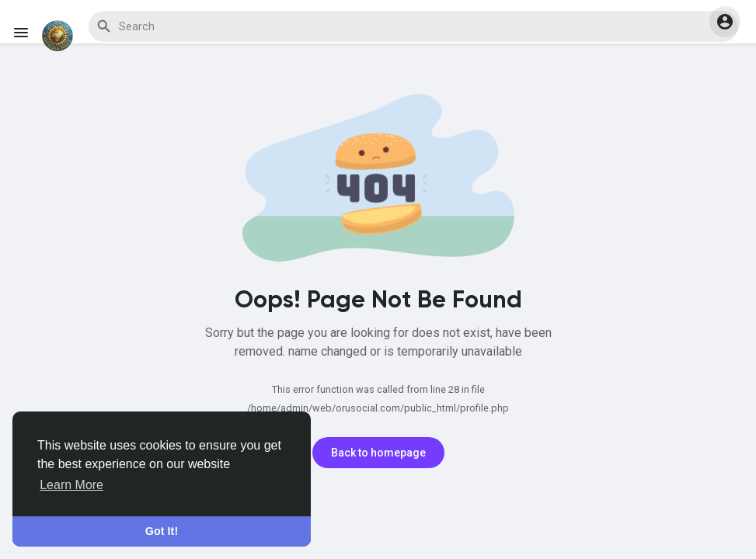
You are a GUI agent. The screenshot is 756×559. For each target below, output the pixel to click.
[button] (725, 22)
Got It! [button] (162, 531)
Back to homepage (378, 453)
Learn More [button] (71, 485)
